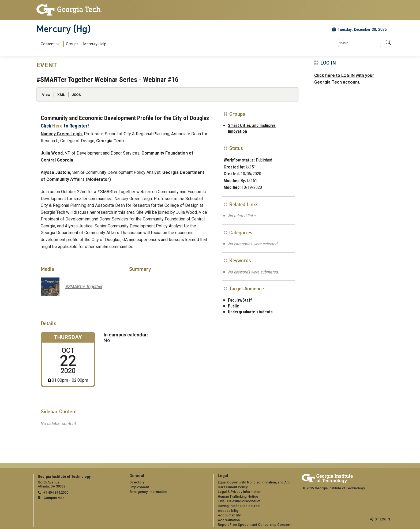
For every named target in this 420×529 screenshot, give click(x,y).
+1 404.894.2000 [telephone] (56, 492)
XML (61, 95)
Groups (72, 44)
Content (48, 44)
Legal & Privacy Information (239, 492)
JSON (77, 95)
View (46, 95)
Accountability (229, 515)
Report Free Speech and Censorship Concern (254, 525)
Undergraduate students (250, 312)
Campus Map (54, 498)
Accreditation (229, 520)
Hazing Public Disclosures (239, 506)
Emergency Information (148, 492)
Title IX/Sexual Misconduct (239, 501)
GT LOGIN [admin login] (382, 519)
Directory (137, 482)
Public (233, 306)
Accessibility (228, 511)
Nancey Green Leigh (61, 134)
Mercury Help (95, 44)
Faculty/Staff (240, 300)
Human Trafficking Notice (238, 496)
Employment (139, 487)
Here (57, 126)
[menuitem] (72, 44)
